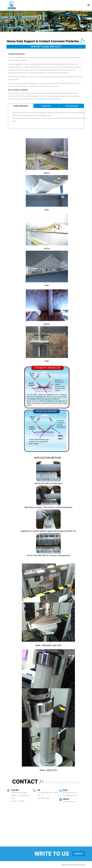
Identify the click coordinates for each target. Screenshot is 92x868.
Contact (78, 854)
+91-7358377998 (43, 798)
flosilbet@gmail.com (70, 795)
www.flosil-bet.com (70, 802)
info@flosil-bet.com (70, 793)
